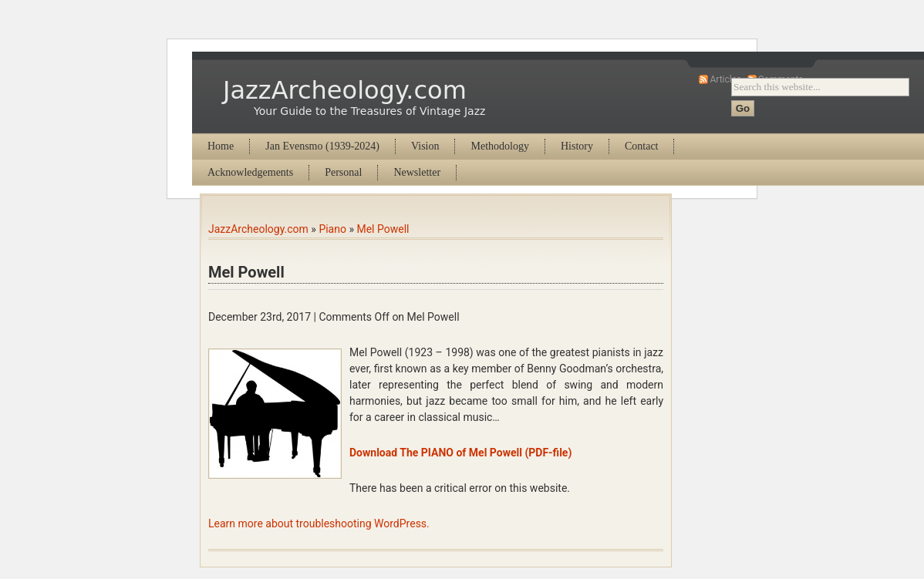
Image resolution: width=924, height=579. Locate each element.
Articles (725, 79)
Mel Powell (383, 229)
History (577, 146)
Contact (642, 146)
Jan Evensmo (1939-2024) (322, 146)
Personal (343, 172)
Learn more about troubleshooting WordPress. (319, 523)
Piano (332, 229)
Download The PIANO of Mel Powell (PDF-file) (460, 453)
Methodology (499, 146)
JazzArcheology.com (345, 90)
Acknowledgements (250, 172)
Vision (425, 146)
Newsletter (417, 172)
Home (221, 146)
